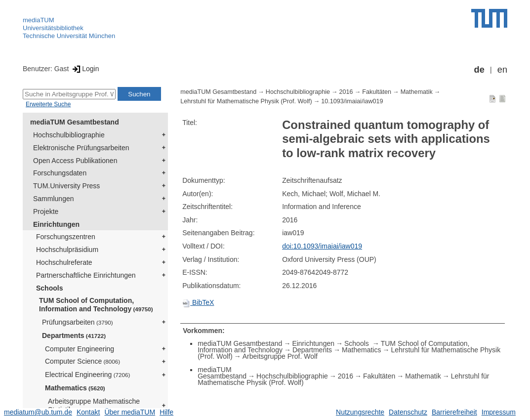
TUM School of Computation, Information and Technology (96, 305)
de (479, 70)
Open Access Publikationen (75, 161)
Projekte (46, 211)
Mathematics (75, 388)
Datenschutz (408, 412)
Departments (74, 336)
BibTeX (198, 302)
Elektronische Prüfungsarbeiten (81, 148)
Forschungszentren (66, 237)
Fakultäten (377, 92)
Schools (49, 288)
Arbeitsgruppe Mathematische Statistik (94, 405)
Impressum (499, 412)
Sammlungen (54, 199)
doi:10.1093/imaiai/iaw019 (322, 246)
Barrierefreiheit (454, 412)
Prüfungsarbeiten (78, 322)
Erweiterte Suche (48, 104)
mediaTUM (39, 20)
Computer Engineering (80, 349)
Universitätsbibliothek (53, 28)
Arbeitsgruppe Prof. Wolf (280, 356)
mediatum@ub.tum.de (38, 412)
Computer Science (82, 361)
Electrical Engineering (87, 375)
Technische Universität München (69, 36)
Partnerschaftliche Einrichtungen (86, 275)
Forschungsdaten (60, 173)
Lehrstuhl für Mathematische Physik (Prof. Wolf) (246, 101)
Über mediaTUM (130, 412)
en (502, 70)
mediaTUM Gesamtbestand (75, 122)
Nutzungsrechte (360, 412)
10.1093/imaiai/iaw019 (352, 101)
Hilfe (166, 412)
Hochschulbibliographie (69, 135)
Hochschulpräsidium (67, 250)
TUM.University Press (66, 186)
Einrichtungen (56, 224)
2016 (346, 92)
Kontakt (88, 412)
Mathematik (417, 92)
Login (85, 69)
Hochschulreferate (64, 262)
